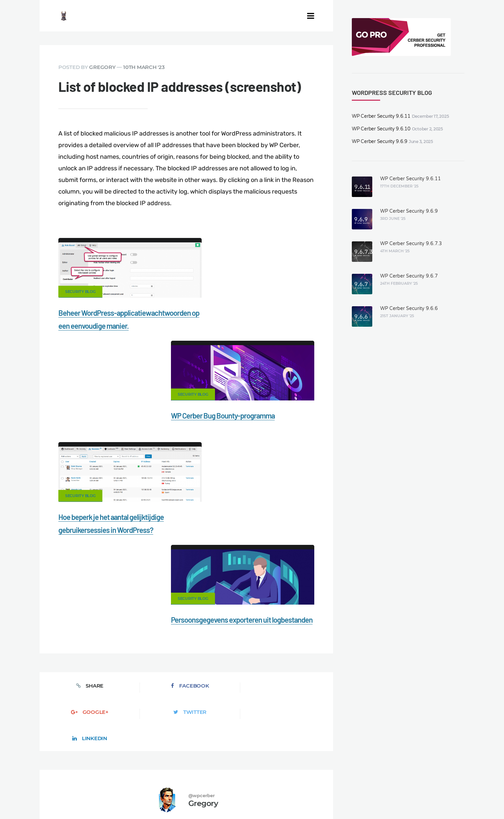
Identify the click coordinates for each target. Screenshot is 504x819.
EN (318, 797)
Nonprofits (94, 777)
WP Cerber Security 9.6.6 (409, 308)
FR (341, 797)
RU (349, 797)
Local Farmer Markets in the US (192, 789)
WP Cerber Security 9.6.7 (409, 276)
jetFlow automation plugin (286, 797)
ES (333, 797)
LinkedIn (304, 519)
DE (326, 797)
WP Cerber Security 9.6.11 (381, 116)
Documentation (165, 766)
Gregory (102, 67)
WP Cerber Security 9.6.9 (380, 142)
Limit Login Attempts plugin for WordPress (179, 797)
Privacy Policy (426, 766)
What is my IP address (371, 766)
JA (377, 797)
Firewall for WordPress (307, 766)
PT (370, 797)
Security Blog (80, 292)
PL (357, 797)
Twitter (245, 519)
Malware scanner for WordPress (232, 766)
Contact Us (121, 766)
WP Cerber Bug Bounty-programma (247, 313)
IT (363, 797)
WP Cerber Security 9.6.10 (381, 129)
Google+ (186, 519)
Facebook (128, 519)
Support (59, 777)
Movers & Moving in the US (116, 789)
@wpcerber (201, 576)
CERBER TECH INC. (72, 766)
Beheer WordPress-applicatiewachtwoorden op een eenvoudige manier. (106, 326)
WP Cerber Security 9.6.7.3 (411, 244)
